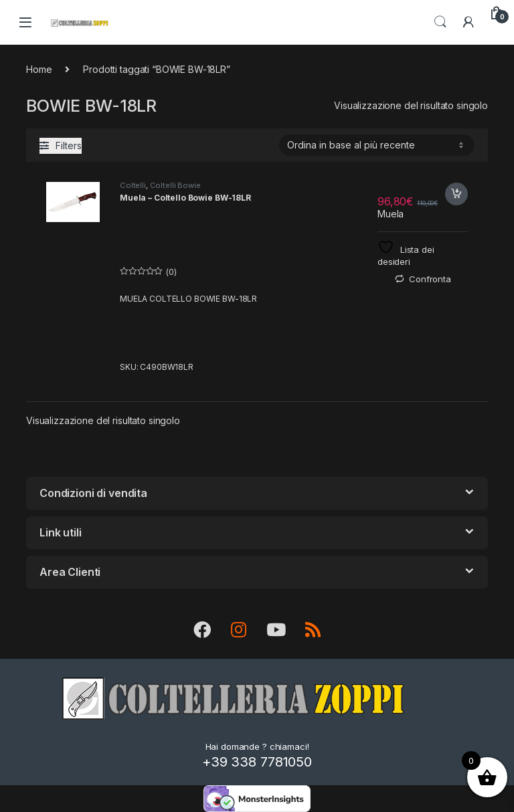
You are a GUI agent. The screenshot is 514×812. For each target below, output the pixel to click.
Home (39, 69)
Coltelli (133, 185)
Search (440, 22)
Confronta (430, 279)
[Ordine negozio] (377, 145)
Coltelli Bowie (175, 185)
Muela (391, 214)
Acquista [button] (456, 194)
